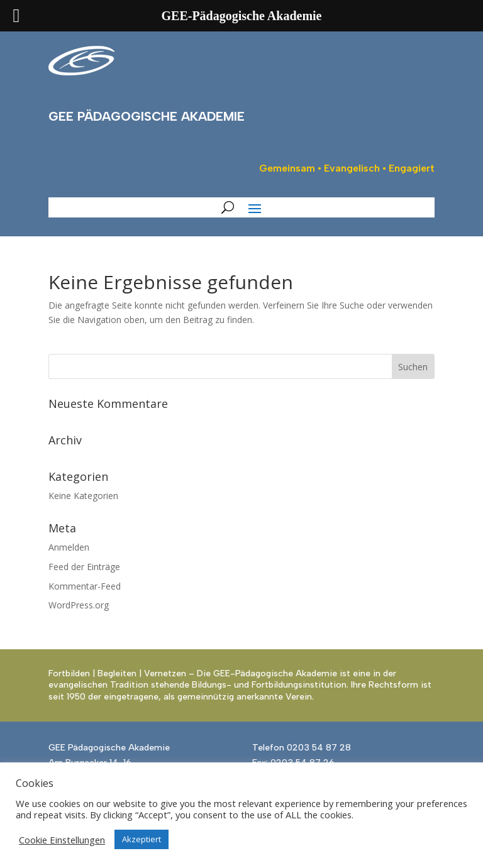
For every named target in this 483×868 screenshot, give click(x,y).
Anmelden (69, 547)
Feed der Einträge (84, 567)
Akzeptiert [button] (142, 839)
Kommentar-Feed (85, 586)
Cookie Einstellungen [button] (62, 840)
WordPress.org (79, 605)
